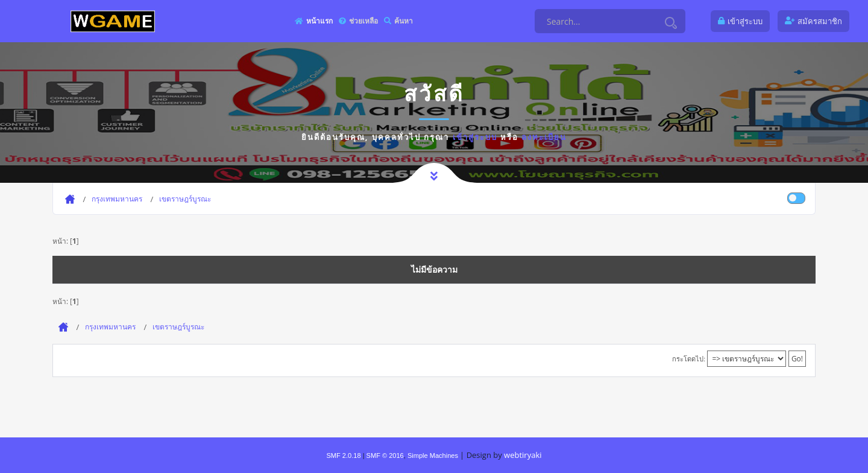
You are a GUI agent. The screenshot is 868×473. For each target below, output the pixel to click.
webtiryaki (523, 455)
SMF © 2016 (385, 456)
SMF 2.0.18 (343, 456)
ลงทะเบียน (544, 137)
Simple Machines (433, 456)
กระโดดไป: (689, 359)
